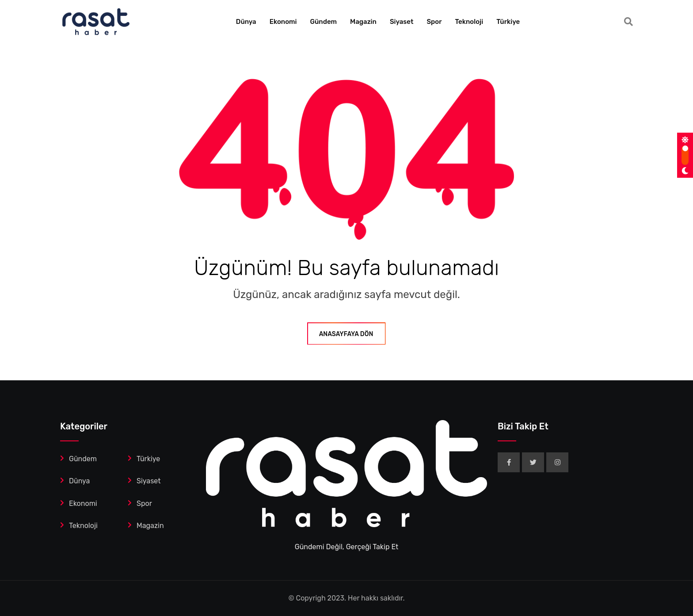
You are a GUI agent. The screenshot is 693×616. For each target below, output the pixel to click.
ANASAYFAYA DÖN (347, 334)
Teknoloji (469, 22)
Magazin (363, 22)
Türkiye (508, 22)
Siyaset (402, 22)
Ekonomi (283, 22)
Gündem (324, 22)
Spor (434, 22)
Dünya (246, 22)
